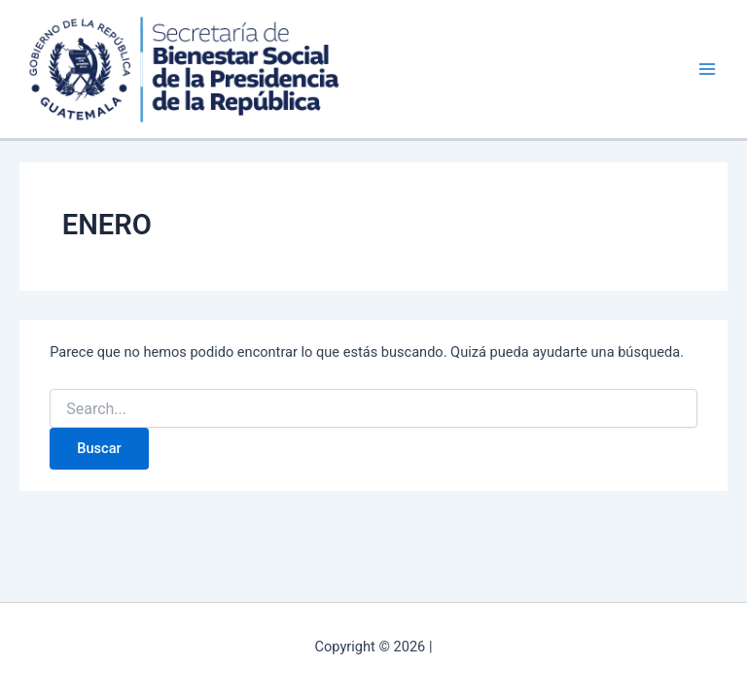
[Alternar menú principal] (707, 69)
